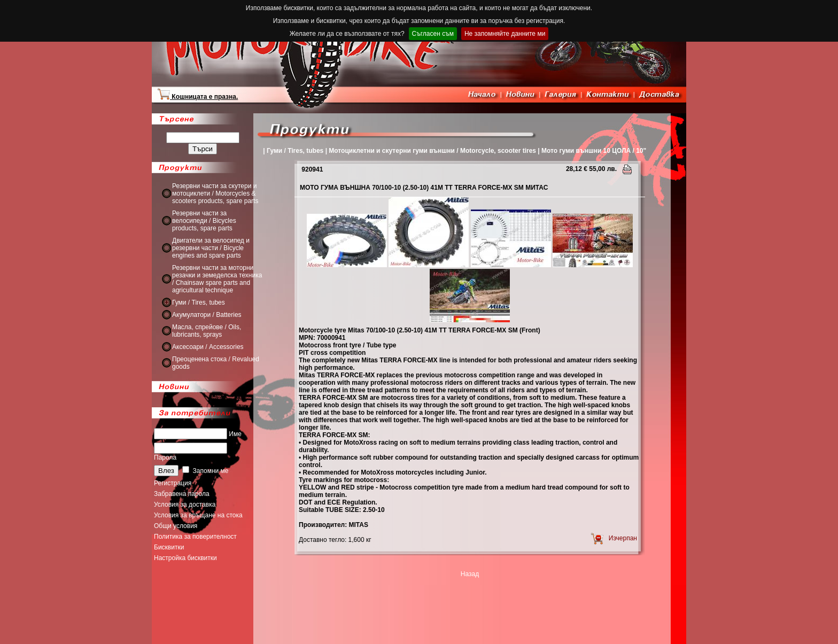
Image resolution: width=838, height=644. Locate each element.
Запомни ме (205, 471)
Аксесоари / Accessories (208, 347)
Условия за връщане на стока (198, 515)
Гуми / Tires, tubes (199, 302)
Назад (470, 574)
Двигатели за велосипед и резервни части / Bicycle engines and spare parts (211, 248)
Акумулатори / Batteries (207, 315)
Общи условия (176, 526)
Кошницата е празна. (197, 97)
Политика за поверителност (195, 537)
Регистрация (173, 483)
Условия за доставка (185, 505)
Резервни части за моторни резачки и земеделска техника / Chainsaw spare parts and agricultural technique (217, 279)
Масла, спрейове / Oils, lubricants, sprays (207, 331)
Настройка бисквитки (185, 558)
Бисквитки (169, 547)
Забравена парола (182, 494)
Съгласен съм (433, 34)
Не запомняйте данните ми (505, 34)
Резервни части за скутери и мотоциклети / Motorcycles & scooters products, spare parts (215, 193)
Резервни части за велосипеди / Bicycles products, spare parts (204, 221)
